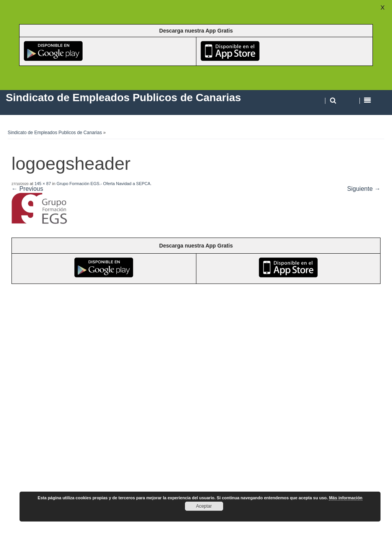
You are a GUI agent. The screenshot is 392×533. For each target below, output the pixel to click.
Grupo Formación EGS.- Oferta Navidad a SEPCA (104, 184)
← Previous (27, 189)
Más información (345, 498)
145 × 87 (43, 184)
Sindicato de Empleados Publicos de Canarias (55, 133)
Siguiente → (364, 189)
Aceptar (204, 506)
